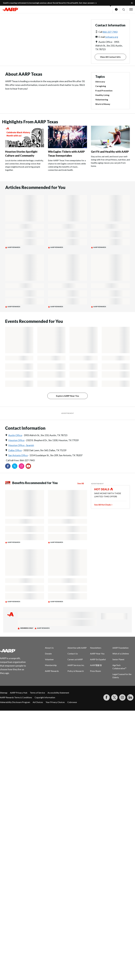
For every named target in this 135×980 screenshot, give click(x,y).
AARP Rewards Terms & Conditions (16, 697)
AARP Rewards (52, 671)
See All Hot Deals (103, 505)
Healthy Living (102, 95)
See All (81, 483)
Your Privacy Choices (55, 702)
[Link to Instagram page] (21, 466)
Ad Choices (38, 702)
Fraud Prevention (104, 91)
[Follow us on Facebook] (8, 466)
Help (116, 9)
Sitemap (4, 693)
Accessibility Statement (58, 693)
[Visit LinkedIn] (130, 697)
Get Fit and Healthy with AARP (110, 152)
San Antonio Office (18, 455)
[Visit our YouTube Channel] (28, 466)
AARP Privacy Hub (19, 693)
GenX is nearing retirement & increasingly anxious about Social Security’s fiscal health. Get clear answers (49, 3)
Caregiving (101, 86)
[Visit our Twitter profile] (15, 466)
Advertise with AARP (77, 648)
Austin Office (15, 435)
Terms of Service (37, 693)
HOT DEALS (102, 489)
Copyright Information (45, 697)
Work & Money (103, 104)
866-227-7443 (110, 32)
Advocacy (100, 82)
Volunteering (102, 99)
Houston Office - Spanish (21, 445)
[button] (123, 9)
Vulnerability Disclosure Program (15, 702)
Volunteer (49, 659)
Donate (48, 654)
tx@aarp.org (112, 37)
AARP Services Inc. (76, 665)
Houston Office (16, 440)
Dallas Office (15, 450)
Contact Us (73, 654)
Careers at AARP (75, 659)
